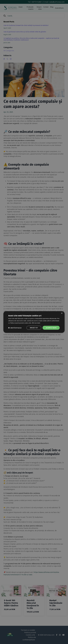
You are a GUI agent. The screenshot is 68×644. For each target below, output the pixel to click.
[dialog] (34, 322)
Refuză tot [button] (33, 328)
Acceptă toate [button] (51, 328)
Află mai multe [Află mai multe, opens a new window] (36, 323)
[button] (15, 328)
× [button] (62, 313)
